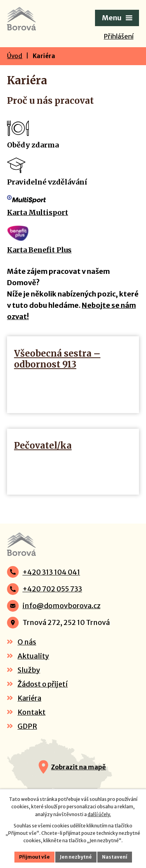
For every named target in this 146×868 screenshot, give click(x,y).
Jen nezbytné (76, 857)
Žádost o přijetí (43, 684)
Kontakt (32, 712)
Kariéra (29, 698)
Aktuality (33, 656)
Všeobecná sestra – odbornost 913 (57, 359)
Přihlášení (119, 36)
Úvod (15, 56)
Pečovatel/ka (43, 446)
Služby (29, 670)
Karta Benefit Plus (39, 250)
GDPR (27, 726)
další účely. (99, 814)
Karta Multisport (38, 212)
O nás (27, 642)
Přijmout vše (34, 857)
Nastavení (115, 857)
